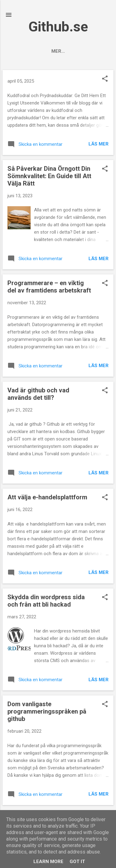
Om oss (77, 51)
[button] (105, 79)
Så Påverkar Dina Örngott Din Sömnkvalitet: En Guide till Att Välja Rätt (49, 176)
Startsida (43, 51)
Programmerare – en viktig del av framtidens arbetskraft (49, 287)
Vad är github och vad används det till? (38, 394)
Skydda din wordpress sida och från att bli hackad (46, 601)
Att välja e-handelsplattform (47, 497)
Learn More (48, 862)
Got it (77, 862)
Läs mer (99, 144)
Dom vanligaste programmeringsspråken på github (47, 711)
